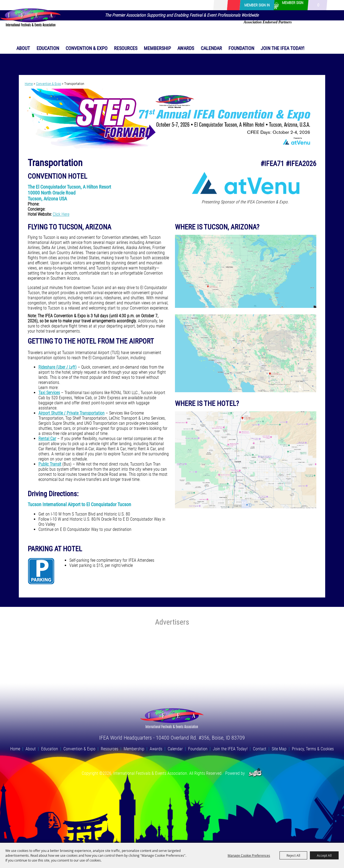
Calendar (211, 48)
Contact (260, 749)
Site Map (279, 749)
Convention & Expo (87, 48)
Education (48, 48)
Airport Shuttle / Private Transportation (71, 413)
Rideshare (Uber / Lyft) (58, 367)
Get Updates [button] (234, 5)
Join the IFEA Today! (282, 48)
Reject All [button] (293, 855)
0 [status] (318, 5)
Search (218, 5)
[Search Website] (226, 5)
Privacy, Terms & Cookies (313, 749)
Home (29, 84)
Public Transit (50, 464)
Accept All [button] (324, 855)
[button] (172, 120)
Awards (186, 48)
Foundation (241, 48)
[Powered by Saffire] (255, 773)
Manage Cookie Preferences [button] (249, 855)
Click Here (61, 214)
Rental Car (47, 439)
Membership (157, 48)
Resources (126, 48)
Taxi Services (49, 393)
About (23, 48)
